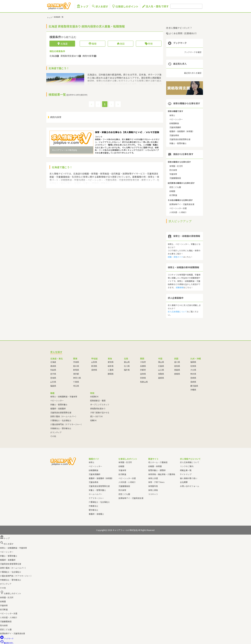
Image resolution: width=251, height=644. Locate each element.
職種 (92, 44)
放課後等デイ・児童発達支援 (182, 204)
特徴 (149, 44)
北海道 (53, 362)
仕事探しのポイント (125, 6)
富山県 (127, 362)
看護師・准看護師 (58, 408)
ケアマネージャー (96, 498)
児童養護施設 (175, 178)
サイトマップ (186, 474)
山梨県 (94, 362)
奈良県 (143, 378)
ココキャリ (153, 494)
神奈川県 (77, 378)
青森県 (53, 366)
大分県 (193, 370)
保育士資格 (153, 490)
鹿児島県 (194, 386)
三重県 (111, 370)
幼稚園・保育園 (155, 466)
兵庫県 (143, 366)
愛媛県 (177, 374)
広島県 (161, 366)
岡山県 (161, 362)
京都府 (143, 370)
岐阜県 (111, 366)
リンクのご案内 (187, 466)
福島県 (53, 386)
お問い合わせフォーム (190, 486)
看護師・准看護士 (96, 514)
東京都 (76, 374)
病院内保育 (56, 117)
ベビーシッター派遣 (178, 208)
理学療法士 (93, 510)
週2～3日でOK (96, 416)
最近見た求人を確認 (193, 73)
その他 (53, 436)
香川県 (177, 362)
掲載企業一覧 (186, 470)
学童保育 (173, 174)
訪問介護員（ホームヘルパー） (64, 416)
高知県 (177, 366)
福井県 (127, 370)
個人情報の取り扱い (189, 478)
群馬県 (76, 370)
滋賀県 (143, 374)
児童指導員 (174, 135)
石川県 (127, 366)
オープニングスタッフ (100, 404)
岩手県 (53, 374)
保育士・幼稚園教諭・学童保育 (64, 396)
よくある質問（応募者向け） (182, 33)
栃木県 (76, 366)
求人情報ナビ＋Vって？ (179, 28)
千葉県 (76, 382)
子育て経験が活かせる (100, 412)
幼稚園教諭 (174, 123)
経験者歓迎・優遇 (98, 400)
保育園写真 (153, 486)
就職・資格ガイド (175, 257)
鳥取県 (161, 374)
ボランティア (56, 432)
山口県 (161, 370)
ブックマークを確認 (193, 52)
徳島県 (177, 370)
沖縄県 (193, 390)
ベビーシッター (176, 119)
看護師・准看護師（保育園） (182, 131)
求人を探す (100, 6)
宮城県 (53, 378)
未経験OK (94, 396)
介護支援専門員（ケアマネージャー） (67, 424)
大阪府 (143, 362)
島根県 (161, 378)
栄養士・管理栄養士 (178, 143)
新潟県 (94, 366)
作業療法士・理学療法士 (61, 428)
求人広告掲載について (177, 312)
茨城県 (76, 362)
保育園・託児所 (176, 166)
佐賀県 (193, 366)
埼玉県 (76, 386)
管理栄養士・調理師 (157, 470)
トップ (82, 6)
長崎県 (193, 382)
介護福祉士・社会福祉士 (61, 420)
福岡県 (193, 362)
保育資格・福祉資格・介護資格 (162, 474)
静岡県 (111, 374)
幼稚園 (172, 191)
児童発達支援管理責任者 (180, 139)
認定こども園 (175, 187)
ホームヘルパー (95, 494)
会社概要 (184, 482)
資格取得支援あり (98, 408)
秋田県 (53, 370)
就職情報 (180, 287)
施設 (121, 44)
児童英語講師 (175, 127)
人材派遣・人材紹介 (178, 212)
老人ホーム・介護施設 (158, 462)
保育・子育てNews (156, 482)
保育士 (172, 115)
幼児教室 (173, 195)
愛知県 (111, 362)
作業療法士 (93, 506)
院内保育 (173, 170)
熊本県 (193, 374)
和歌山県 (144, 382)
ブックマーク (7, 638)
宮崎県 (193, 378)
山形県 (53, 382)
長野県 (94, 370)
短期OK (93, 420)
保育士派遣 (153, 478)
